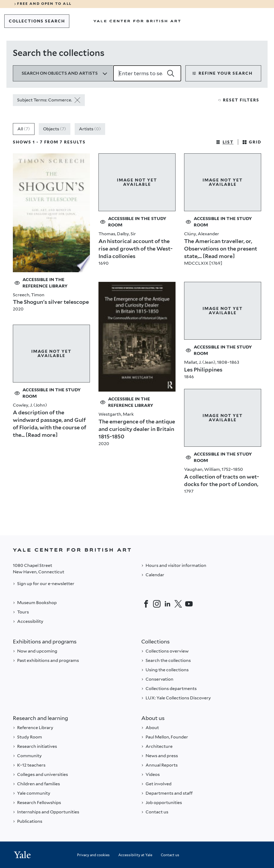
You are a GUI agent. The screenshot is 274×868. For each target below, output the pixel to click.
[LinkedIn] (168, 604)
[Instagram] (157, 604)
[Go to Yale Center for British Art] (137, 21)
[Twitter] (178, 604)
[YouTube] (189, 604)
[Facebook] (146, 604)
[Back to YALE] (137, 550)
